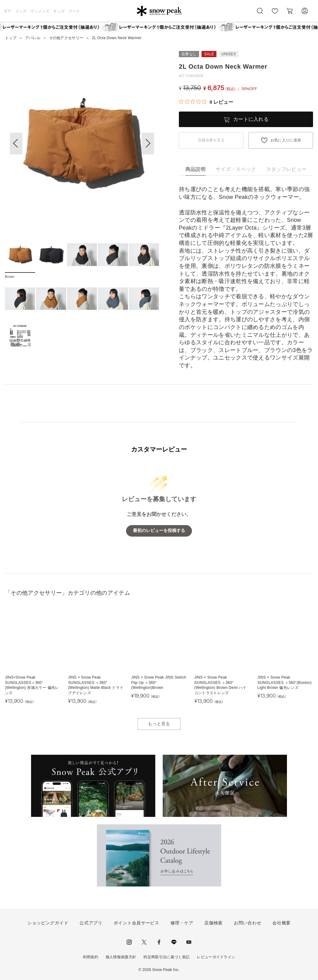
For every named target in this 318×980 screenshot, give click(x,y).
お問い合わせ (248, 923)
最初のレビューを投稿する (159, 531)
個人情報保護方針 (121, 957)
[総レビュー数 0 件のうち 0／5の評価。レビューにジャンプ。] (206, 102)
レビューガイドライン (216, 957)
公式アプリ (91, 923)
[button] (148, 144)
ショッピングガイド (48, 923)
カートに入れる (251, 119)
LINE (174, 942)
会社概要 (282, 923)
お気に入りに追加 (286, 140)
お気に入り (275, 14)
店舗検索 (214, 923)
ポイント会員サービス (136, 923)
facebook (159, 942)
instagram (129, 942)
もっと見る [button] (159, 724)
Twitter (144, 942)
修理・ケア (182, 923)
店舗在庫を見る (211, 140)
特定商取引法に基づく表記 (166, 957)
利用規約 (91, 957)
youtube (189, 942)
